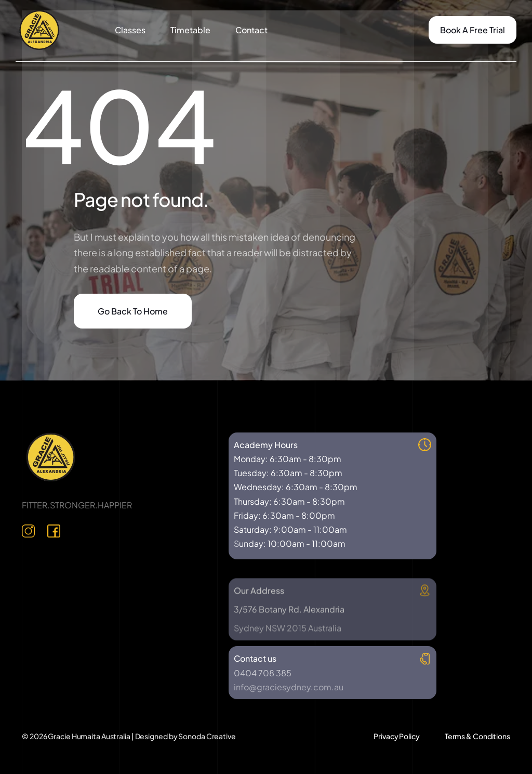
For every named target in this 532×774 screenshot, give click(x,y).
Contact (251, 30)
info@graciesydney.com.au (289, 687)
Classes (130, 30)
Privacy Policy (397, 736)
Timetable (190, 30)
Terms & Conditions (477, 736)
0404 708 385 (263, 673)
